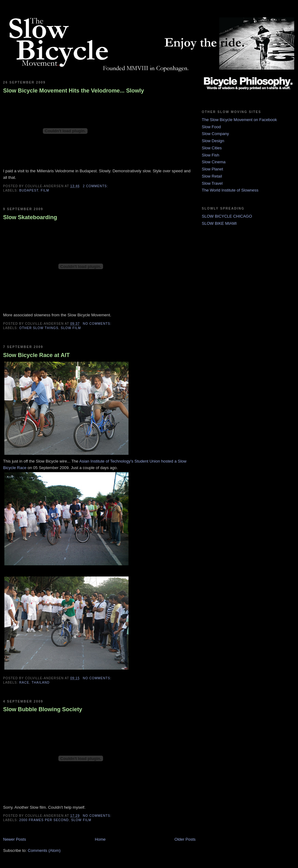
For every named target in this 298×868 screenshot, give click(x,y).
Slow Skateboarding (30, 217)
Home (100, 839)
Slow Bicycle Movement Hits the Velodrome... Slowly (74, 91)
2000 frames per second (44, 820)
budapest (29, 190)
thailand (41, 683)
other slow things (39, 328)
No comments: (98, 324)
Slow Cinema (214, 162)
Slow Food (211, 127)
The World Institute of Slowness (230, 190)
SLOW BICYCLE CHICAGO (227, 216)
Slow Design (213, 141)
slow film (71, 328)
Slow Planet (212, 169)
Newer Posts (15, 839)
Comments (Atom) (44, 850)
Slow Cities (212, 148)
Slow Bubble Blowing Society (43, 709)
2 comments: (96, 186)
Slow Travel (212, 183)
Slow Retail (212, 176)
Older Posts (185, 839)
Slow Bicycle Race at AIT (36, 355)
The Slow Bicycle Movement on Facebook (239, 120)
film (45, 190)
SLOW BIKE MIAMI (219, 223)
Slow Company (215, 134)
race (24, 683)
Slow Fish (210, 155)
